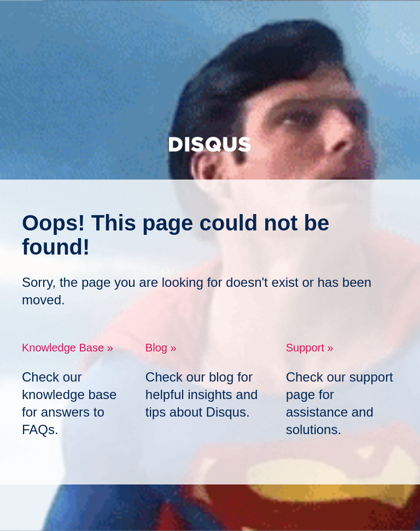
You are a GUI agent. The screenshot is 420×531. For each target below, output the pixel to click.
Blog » (161, 348)
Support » (310, 348)
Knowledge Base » (68, 348)
